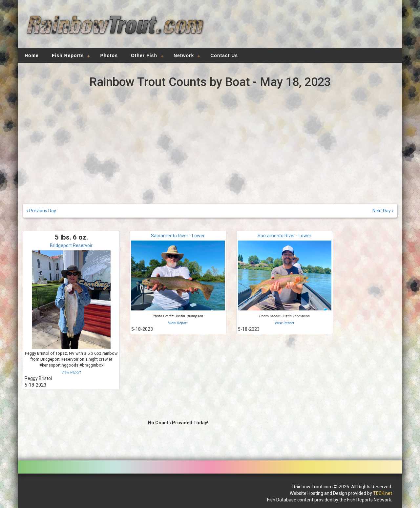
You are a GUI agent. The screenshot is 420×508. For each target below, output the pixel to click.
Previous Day (41, 211)
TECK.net (383, 493)
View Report (71, 372)
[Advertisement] (303, 28)
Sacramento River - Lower (178, 236)
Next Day (383, 211)
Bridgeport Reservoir (71, 245)
